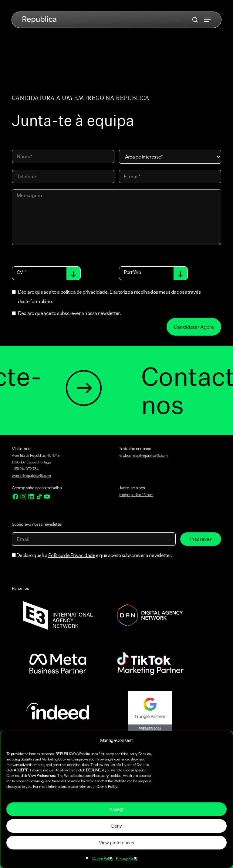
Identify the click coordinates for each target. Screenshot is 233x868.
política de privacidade (84, 292)
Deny (116, 826)
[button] (207, 20)
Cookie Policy (103, 858)
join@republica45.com (136, 495)
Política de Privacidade (72, 555)
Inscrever (201, 539)
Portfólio (132, 272)
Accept (116, 809)
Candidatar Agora (194, 327)
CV (20, 272)
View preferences (116, 843)
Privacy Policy (127, 858)
